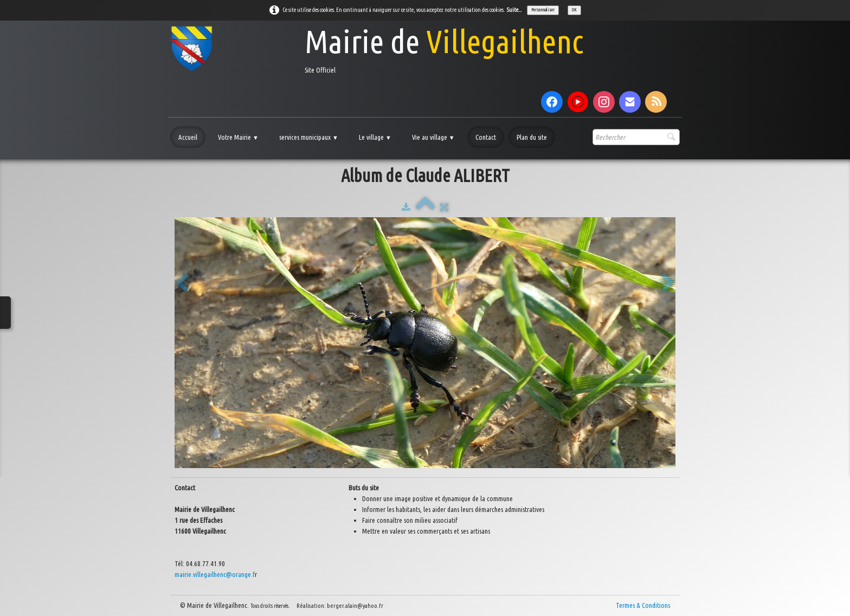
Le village (375, 137)
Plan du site (532, 137)
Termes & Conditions (643, 605)
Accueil (188, 137)
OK (574, 10)
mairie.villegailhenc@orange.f (215, 574)
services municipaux (309, 137)
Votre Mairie (238, 137)
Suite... (514, 10)
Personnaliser (543, 10)
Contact (486, 137)
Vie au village (433, 137)
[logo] (377, 48)
